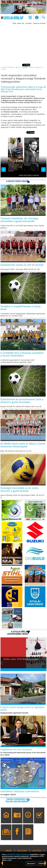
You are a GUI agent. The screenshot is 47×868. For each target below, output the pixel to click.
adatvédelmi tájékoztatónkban (18, 854)
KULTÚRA (22, 851)
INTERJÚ (37, 851)
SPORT (25, 67)
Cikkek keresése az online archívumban (17, 800)
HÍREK (9, 851)
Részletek (31, 864)
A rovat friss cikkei (17, 181)
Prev (4, 665)
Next (44, 665)
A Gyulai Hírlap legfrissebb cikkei (18, 633)
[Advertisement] (24, 44)
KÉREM (42, 864)
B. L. (19, 67)
